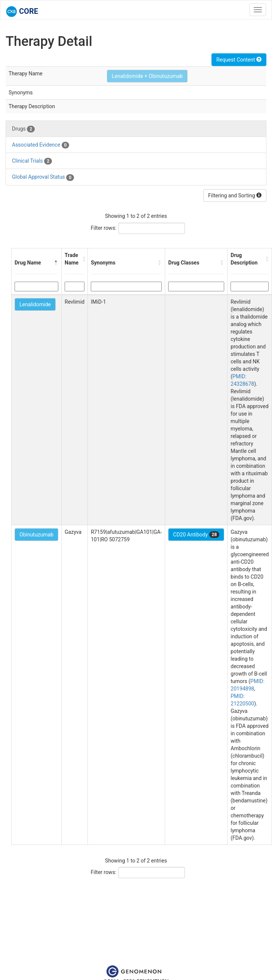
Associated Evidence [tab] (41, 145)
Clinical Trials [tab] (32, 161)
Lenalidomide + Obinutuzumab (147, 76)
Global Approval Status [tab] (43, 177)
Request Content (239, 60)
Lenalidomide (35, 304)
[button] (56, 263)
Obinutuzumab (36, 535)
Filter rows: (104, 228)
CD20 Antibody (196, 535)
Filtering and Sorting (235, 195)
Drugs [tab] (23, 129)
